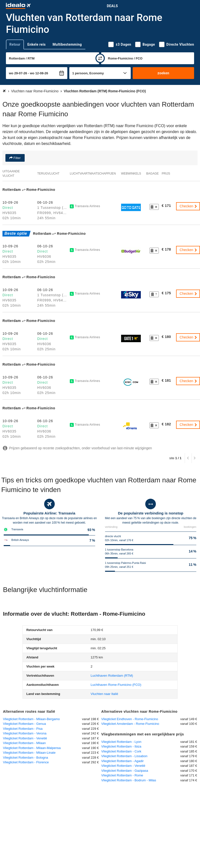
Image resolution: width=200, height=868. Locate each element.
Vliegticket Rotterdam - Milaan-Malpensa (32, 748)
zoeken (163, 73)
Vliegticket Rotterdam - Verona (25, 733)
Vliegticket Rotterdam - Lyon (121, 742)
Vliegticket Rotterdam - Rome (122, 775)
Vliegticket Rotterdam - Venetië (25, 738)
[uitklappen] (4, 786)
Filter (17, 158)
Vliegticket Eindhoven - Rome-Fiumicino (130, 719)
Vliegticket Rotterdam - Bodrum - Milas (129, 780)
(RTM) (112, 676)
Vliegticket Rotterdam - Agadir (123, 761)
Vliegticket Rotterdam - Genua (24, 724)
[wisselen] (100, 58)
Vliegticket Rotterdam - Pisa (23, 729)
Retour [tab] (15, 44)
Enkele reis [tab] (36, 44)
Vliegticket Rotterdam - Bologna (26, 758)
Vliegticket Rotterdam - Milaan (24, 743)
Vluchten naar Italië (104, 694)
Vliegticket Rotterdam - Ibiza (121, 746)
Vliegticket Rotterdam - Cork (121, 751)
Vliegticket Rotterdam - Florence (26, 762)
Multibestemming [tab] (67, 44)
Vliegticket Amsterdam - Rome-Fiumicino (130, 724)
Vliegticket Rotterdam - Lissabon (124, 756)
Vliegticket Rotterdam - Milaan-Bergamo (31, 719)
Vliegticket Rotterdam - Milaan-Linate (29, 753)
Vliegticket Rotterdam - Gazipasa (125, 771)
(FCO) (116, 685)
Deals (112, 6)
